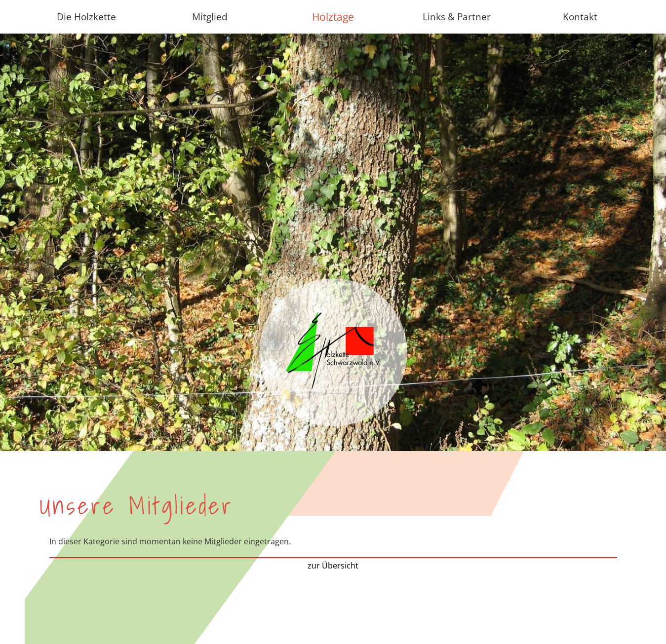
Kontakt (580, 17)
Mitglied (210, 17)
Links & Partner (457, 17)
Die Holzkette (86, 17)
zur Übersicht (333, 566)
